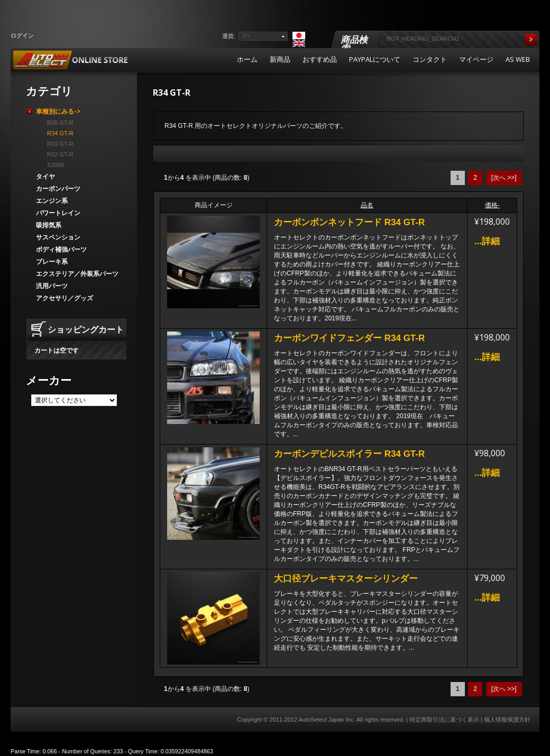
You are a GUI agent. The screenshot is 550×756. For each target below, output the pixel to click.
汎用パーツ (52, 286)
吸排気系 (49, 225)
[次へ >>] (504, 178)
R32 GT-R (59, 154)
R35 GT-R (59, 123)
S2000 (54, 165)
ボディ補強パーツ (61, 249)
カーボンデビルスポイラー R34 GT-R (349, 454)
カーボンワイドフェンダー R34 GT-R (349, 338)
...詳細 (487, 241)
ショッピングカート (86, 329)
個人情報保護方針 (507, 720)
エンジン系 (52, 201)
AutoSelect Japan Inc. (327, 720)
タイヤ (45, 176)
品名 (367, 205)
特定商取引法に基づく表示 (444, 720)
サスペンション (58, 237)
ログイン (22, 35)
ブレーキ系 (52, 261)
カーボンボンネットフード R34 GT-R (349, 222)
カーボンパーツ (58, 188)
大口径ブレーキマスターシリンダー (346, 579)
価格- (492, 205)
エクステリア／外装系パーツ (77, 274)
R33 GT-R (59, 144)
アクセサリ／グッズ (65, 298)
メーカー (49, 380)
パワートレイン (58, 213)
